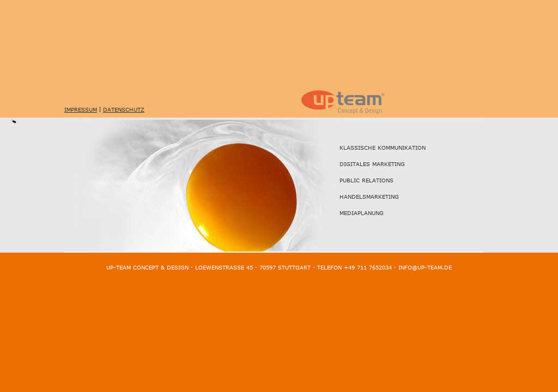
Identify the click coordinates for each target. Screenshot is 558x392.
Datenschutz (124, 109)
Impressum (81, 109)
